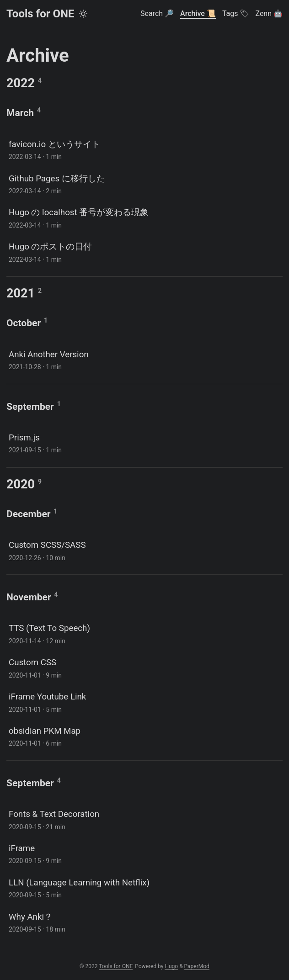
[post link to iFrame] (144, 854)
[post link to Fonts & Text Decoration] (144, 819)
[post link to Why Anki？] (144, 922)
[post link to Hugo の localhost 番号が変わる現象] (144, 218)
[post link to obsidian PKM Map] (144, 736)
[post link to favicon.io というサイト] (144, 150)
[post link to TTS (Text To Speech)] (144, 633)
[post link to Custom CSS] (144, 668)
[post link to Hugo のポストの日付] (144, 252)
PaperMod (197, 966)
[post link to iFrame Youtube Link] (144, 702)
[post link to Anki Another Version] (144, 360)
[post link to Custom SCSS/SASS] (144, 550)
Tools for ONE (40, 14)
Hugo (171, 966)
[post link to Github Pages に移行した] (144, 184)
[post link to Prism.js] (144, 443)
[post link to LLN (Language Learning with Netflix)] (144, 888)
